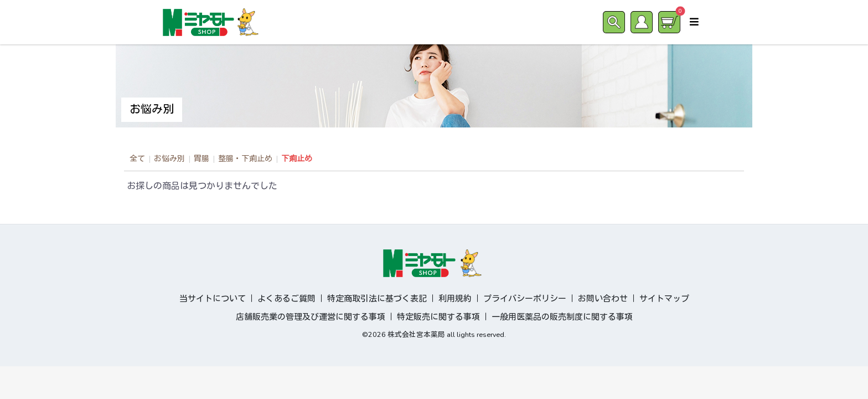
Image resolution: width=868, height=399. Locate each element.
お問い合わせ (603, 299)
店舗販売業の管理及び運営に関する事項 (311, 317)
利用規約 (455, 299)
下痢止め (297, 159)
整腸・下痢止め (245, 159)
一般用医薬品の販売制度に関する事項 (562, 317)
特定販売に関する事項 (438, 317)
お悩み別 (169, 159)
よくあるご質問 (286, 299)
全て (137, 159)
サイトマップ (664, 299)
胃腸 (201, 159)
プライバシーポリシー (525, 299)
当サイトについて (213, 299)
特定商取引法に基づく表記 (377, 299)
